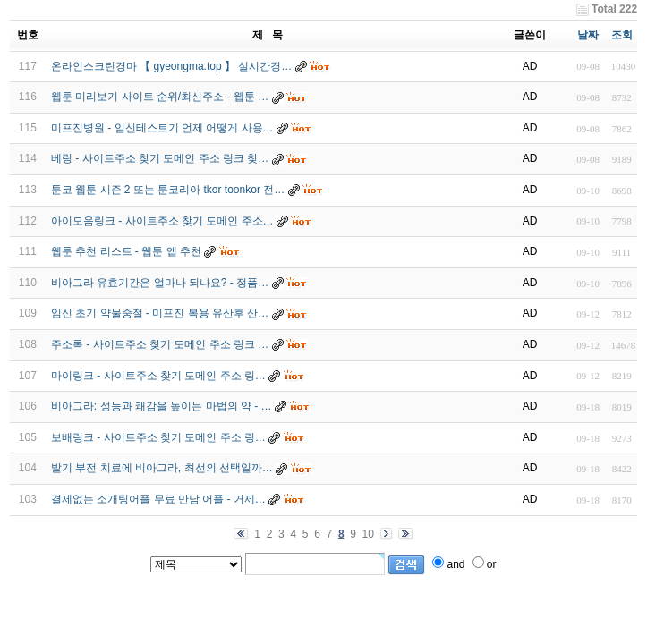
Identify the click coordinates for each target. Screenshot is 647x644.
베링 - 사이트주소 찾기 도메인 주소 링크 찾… (160, 158)
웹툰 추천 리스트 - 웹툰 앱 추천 (126, 251)
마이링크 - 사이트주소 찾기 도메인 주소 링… (158, 376)
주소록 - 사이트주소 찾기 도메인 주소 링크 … (160, 344)
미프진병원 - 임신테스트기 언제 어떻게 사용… (162, 128)
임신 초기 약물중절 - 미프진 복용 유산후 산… (160, 313)
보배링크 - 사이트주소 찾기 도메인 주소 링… (158, 437)
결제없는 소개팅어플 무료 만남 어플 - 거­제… (158, 499)
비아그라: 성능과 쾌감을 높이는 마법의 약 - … (162, 406)
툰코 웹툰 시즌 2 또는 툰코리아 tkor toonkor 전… (168, 190)
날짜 (588, 35)
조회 (622, 35)
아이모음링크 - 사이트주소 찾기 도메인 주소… (162, 221)
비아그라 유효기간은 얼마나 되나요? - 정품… (160, 283)
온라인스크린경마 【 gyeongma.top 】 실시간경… (171, 66)
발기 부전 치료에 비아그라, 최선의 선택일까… (162, 468)
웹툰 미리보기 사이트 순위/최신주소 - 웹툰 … (160, 97)
